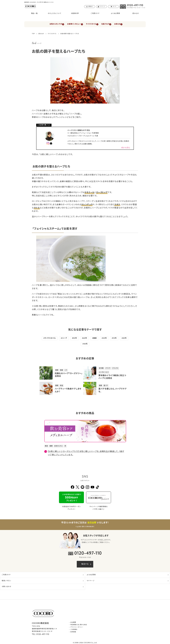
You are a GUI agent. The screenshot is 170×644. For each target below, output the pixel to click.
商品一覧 (34, 14)
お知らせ (122, 24)
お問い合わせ (6, 587)
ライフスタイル (92, 24)
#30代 (104, 338)
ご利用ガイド (95, 14)
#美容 (94, 338)
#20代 (124, 338)
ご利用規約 (74, 630)
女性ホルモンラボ (52, 24)
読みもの (136, 14)
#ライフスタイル (50, 338)
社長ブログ (108, 24)
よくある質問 (115, 14)
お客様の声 (75, 14)
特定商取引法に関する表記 (79, 625)
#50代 (74, 338)
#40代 (85, 344)
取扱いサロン (6, 581)
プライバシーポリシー (77, 627)
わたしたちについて (55, 14)
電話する (85, 564)
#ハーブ (64, 338)
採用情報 (73, 632)
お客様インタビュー (72, 24)
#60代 (84, 338)
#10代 (114, 338)
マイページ (91, 581)
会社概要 (73, 622)
